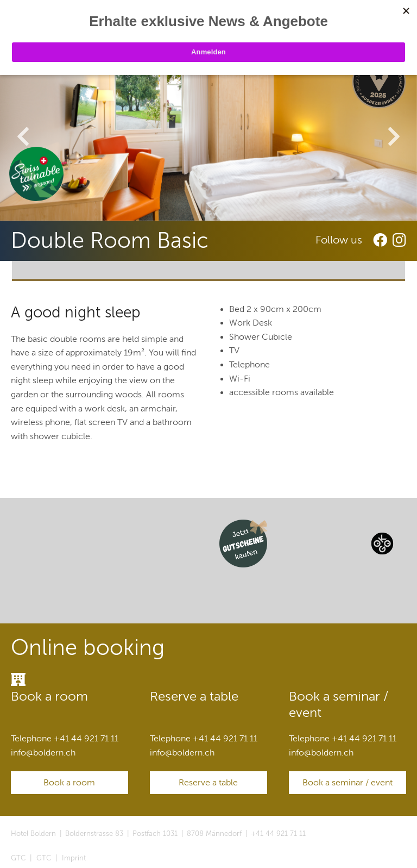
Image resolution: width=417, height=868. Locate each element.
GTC (18, 858)
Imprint (74, 858)
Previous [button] (23, 137)
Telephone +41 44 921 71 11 (65, 739)
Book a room (69, 783)
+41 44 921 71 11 (278, 834)
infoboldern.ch (43, 753)
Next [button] (394, 137)
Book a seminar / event (347, 783)
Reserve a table (208, 783)
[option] (208, 139)
